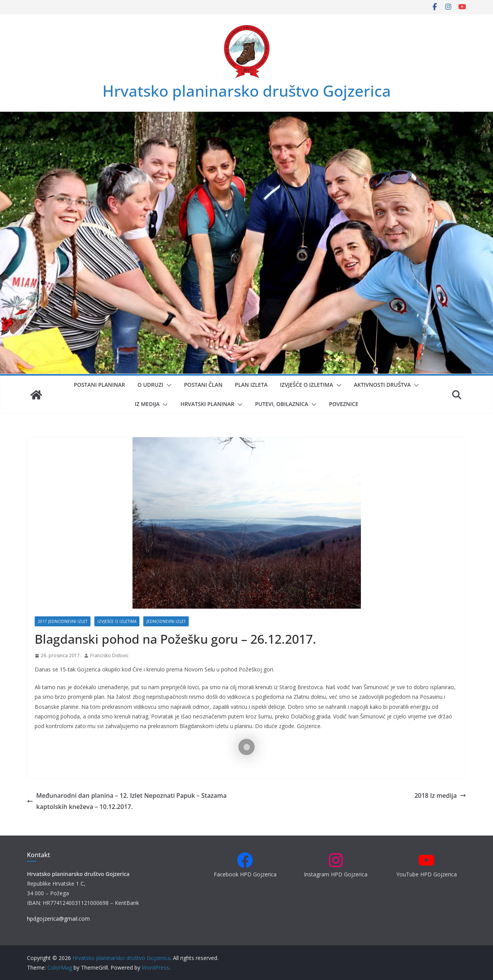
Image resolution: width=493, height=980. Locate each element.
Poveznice (344, 404)
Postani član (203, 385)
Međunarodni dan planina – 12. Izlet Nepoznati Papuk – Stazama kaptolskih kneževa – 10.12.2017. (127, 801)
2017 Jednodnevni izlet (63, 621)
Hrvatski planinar (207, 404)
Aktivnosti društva (382, 385)
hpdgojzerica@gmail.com (58, 919)
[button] (168, 385)
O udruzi (150, 385)
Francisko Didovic (109, 655)
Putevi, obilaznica (282, 404)
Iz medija (147, 404)
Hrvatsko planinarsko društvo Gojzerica (247, 91)
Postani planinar (100, 385)
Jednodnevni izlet (166, 621)
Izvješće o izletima (307, 385)
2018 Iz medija (440, 795)
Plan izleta (251, 385)
